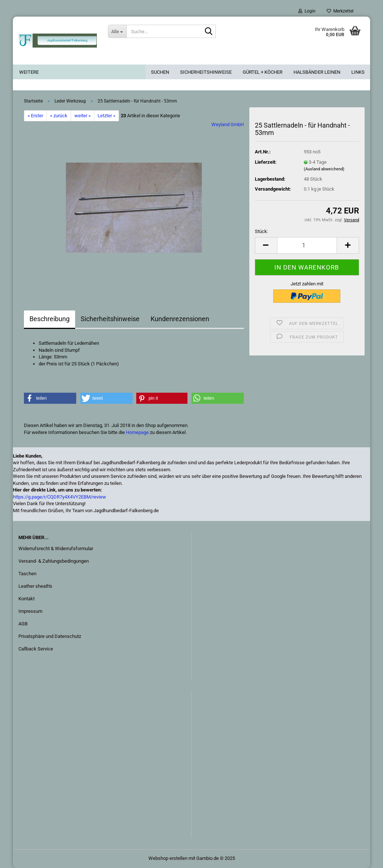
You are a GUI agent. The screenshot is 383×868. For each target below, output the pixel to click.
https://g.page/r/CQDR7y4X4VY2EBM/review (59, 497)
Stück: (261, 231)
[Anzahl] (307, 245)
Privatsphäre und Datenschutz (50, 636)
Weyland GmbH (228, 124)
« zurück (59, 116)
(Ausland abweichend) (324, 169)
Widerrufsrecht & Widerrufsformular (56, 548)
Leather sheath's (35, 586)
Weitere (29, 72)
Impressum (30, 611)
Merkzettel (340, 11)
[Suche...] (117, 31)
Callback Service (36, 649)
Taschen (27, 574)
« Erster (35, 116)
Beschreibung (50, 319)
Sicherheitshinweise (206, 72)
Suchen (160, 72)
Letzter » (106, 116)
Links (358, 72)
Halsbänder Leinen (317, 72)
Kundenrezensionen (180, 319)
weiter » (82, 116)
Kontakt (27, 599)
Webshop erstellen (168, 858)
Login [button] (307, 11)
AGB (23, 624)
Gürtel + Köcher (263, 72)
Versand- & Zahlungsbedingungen (54, 561)
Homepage (137, 432)
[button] (266, 245)
